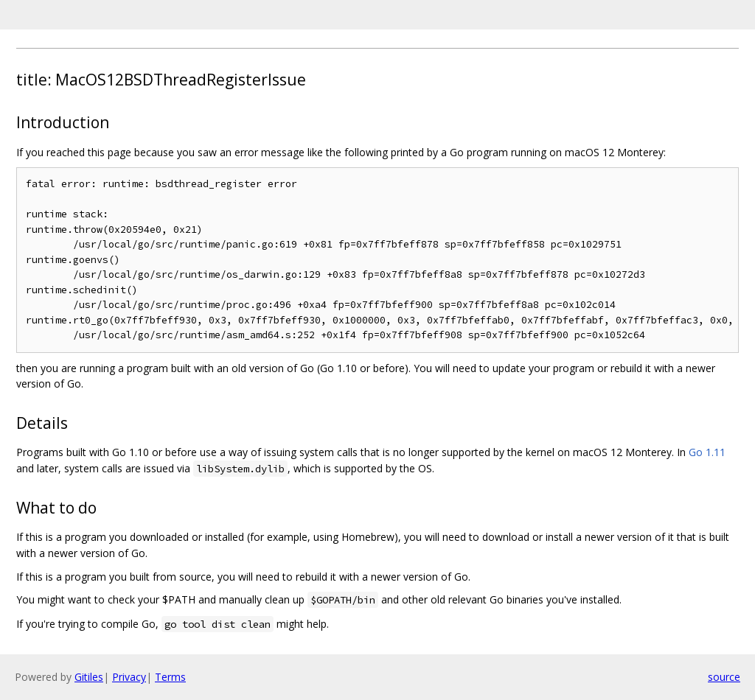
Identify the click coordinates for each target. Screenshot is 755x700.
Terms (170, 677)
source (724, 677)
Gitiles (89, 677)
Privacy (129, 677)
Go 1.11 (707, 452)
